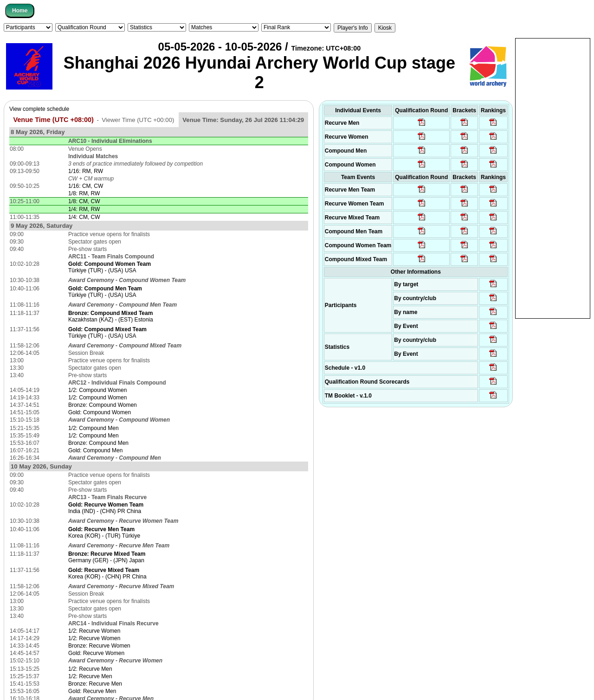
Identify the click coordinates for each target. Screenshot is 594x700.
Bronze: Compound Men (98, 443)
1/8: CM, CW (84, 201)
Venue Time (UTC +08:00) (53, 120)
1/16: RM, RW (86, 171)
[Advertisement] (553, 178)
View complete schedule (39, 109)
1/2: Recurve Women (94, 631)
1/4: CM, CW (84, 217)
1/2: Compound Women (98, 390)
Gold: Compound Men (95, 450)
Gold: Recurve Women (96, 653)
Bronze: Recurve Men (95, 684)
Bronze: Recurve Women (99, 646)
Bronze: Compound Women (103, 405)
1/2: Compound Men (94, 428)
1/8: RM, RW (84, 193)
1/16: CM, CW (86, 186)
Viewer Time (138, 120)
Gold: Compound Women (100, 412)
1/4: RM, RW (84, 209)
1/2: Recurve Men (90, 669)
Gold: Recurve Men (92, 691)
